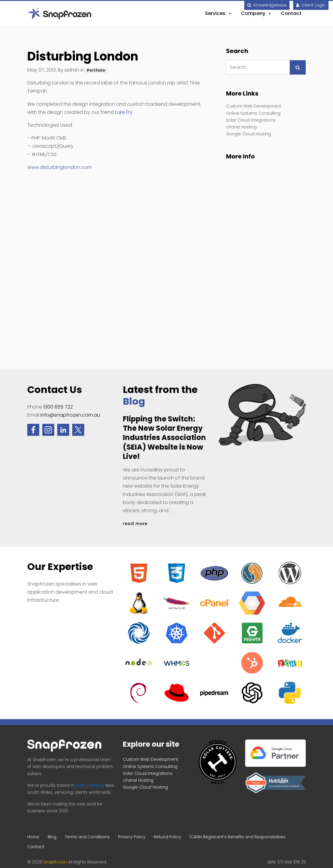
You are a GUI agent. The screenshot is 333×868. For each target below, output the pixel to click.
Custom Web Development (254, 106)
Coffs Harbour (90, 785)
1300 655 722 (58, 407)
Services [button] (219, 13)
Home (33, 837)
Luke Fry (124, 112)
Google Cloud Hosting (248, 134)
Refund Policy (167, 837)
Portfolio (96, 70)
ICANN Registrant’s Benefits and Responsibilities (237, 837)
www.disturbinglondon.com (59, 167)
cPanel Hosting (241, 127)
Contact (291, 13)
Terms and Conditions (87, 837)
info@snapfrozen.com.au (70, 415)
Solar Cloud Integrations (251, 120)
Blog (134, 401)
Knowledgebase (267, 5)
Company (256, 13)
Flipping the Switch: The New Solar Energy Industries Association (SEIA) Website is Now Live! (164, 438)
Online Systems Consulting (253, 113)
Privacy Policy (132, 837)
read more (135, 524)
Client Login (311, 5)
